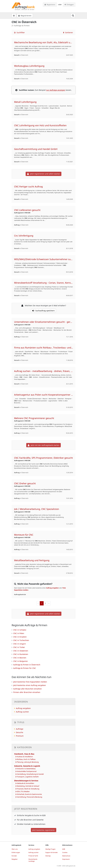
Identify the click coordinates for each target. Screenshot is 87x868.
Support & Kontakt (51, 852)
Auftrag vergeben (52, 588)
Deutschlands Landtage (33, 860)
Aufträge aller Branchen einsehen (27, 689)
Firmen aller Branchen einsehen (27, 692)
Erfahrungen (16, 852)
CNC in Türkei (19, 647)
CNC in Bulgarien (20, 661)
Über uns (15, 849)
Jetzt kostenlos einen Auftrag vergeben (30, 685)
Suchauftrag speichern (43, 311)
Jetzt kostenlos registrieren (43, 830)
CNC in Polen (19, 633)
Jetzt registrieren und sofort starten (44, 174)
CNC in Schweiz (20, 630)
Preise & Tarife (33, 856)
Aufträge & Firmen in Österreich (27, 665)
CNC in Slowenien (21, 651)
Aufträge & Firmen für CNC (25, 668)
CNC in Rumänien (21, 654)
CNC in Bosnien (20, 658)
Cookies (65, 852)
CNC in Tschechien (21, 640)
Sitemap (48, 856)
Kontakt (14, 856)
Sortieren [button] (68, 32)
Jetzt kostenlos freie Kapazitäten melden (30, 682)
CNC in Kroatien (20, 637)
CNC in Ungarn (20, 644)
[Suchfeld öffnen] (73, 16)
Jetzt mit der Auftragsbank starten (44, 445)
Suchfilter (19, 32)
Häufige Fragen (50, 849)
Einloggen (69, 5)
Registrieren (50, 5)
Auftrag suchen (22, 712)
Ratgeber (15, 859)
